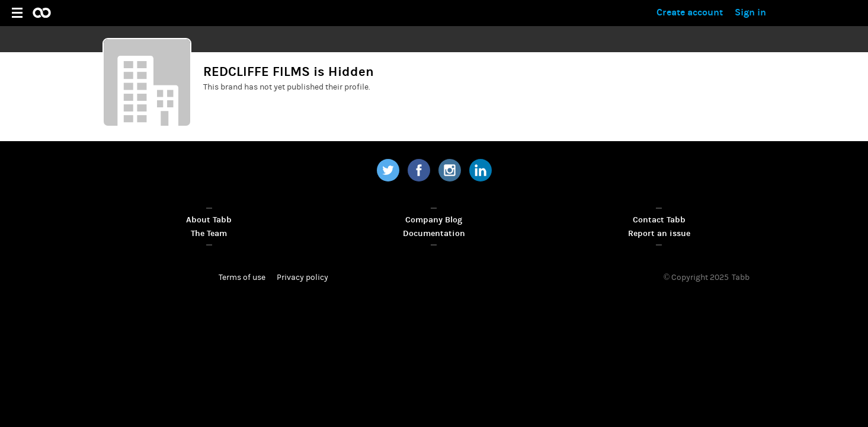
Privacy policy (302, 278)
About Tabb (209, 220)
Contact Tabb (659, 220)
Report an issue (659, 233)
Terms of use (242, 278)
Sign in (750, 12)
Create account (690, 12)
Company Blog (434, 220)
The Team (209, 233)
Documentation (434, 233)
